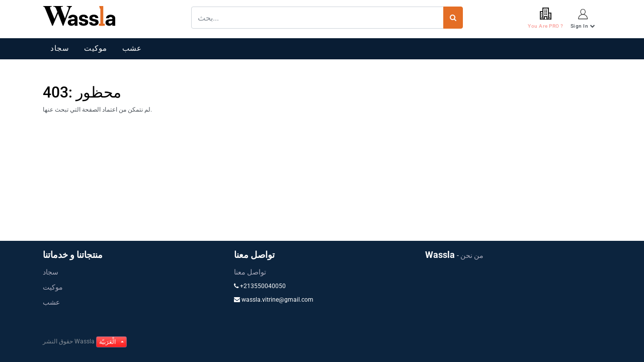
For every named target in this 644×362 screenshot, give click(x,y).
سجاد (60, 48)
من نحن (472, 255)
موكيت (96, 48)
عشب (132, 48)
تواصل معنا (250, 272)
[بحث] (453, 18)
